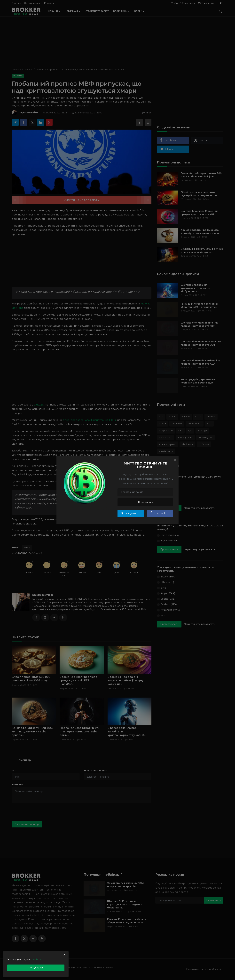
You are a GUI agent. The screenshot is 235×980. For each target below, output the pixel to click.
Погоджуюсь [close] (36, 968)
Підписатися (145, 502)
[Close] (175, 460)
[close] (64, 955)
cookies (36, 959)
